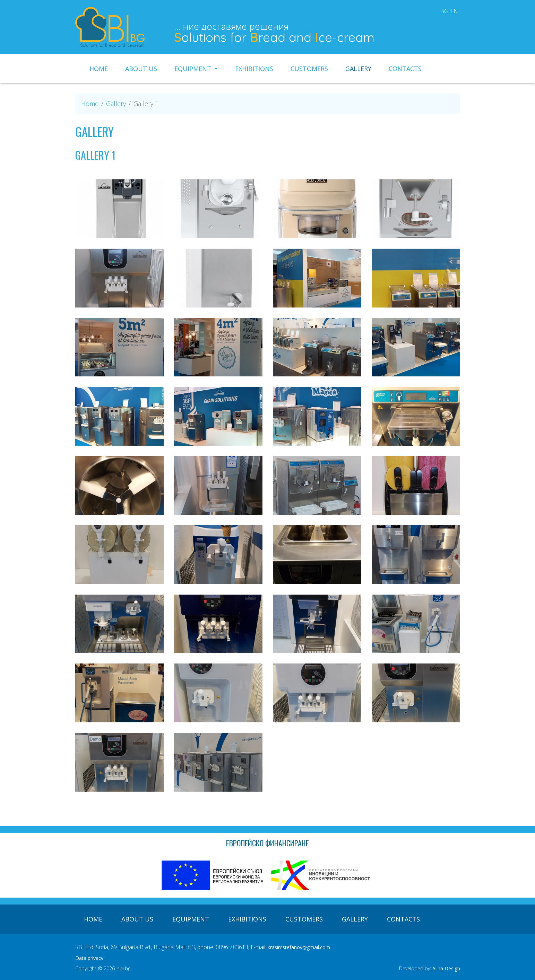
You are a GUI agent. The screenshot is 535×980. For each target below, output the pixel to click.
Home (99, 69)
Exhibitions (254, 69)
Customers (309, 69)
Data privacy (89, 958)
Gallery (358, 69)
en (454, 11)
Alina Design (446, 968)
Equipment (194, 69)
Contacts (405, 69)
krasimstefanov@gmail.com (299, 947)
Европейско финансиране (267, 843)
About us (141, 69)
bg (444, 11)
